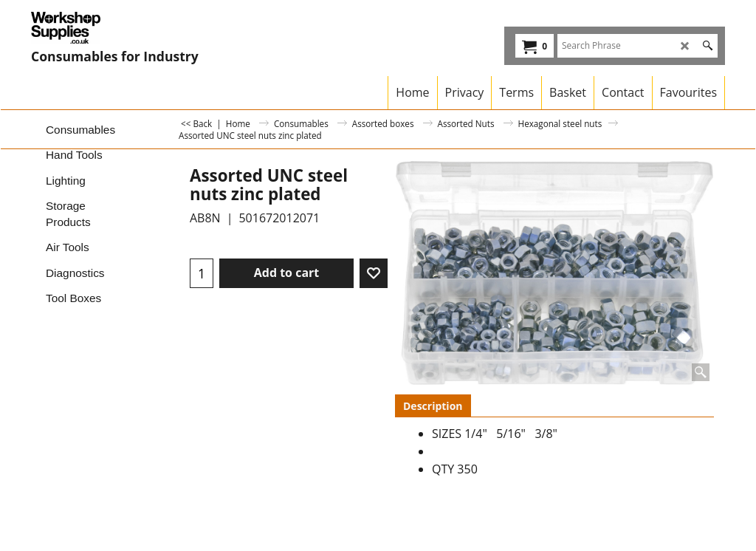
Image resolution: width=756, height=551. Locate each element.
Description (433, 406)
